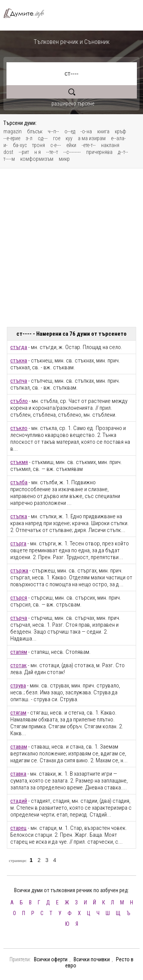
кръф (121, 131)
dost (8, 152)
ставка (18, 774)
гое (57, 138)
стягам (18, 713)
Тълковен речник (27, 13)
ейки (71, 145)
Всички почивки (92, 959)
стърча (19, 618)
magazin (13, 131)
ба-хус (20, 145)
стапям (19, 652)
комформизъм (37, 159)
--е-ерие (12, 138)
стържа (19, 571)
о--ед (70, 131)
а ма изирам (92, 138)
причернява (99, 152)
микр (64, 159)
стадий (19, 801)
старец (18, 828)
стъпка (19, 516)
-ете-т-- (89, 145)
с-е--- (56, 145)
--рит (24, 152)
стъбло (19, 401)
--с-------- (72, 152)
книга (103, 131)
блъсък (35, 131)
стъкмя (19, 462)
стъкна (19, 361)
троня (39, 145)
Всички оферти (51, 959)
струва (18, 686)
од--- (43, 138)
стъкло (19, 428)
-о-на (86, 131)
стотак (18, 665)
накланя (110, 145)
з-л (29, 138)
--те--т (52, 152)
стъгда (19, 347)
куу (69, 138)
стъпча (19, 381)
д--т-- (123, 152)
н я (38, 152)
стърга (18, 543)
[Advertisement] (71, 248)
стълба (19, 482)
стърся (19, 598)
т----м (9, 159)
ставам (19, 747)
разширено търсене (73, 103)
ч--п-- (53, 131)
